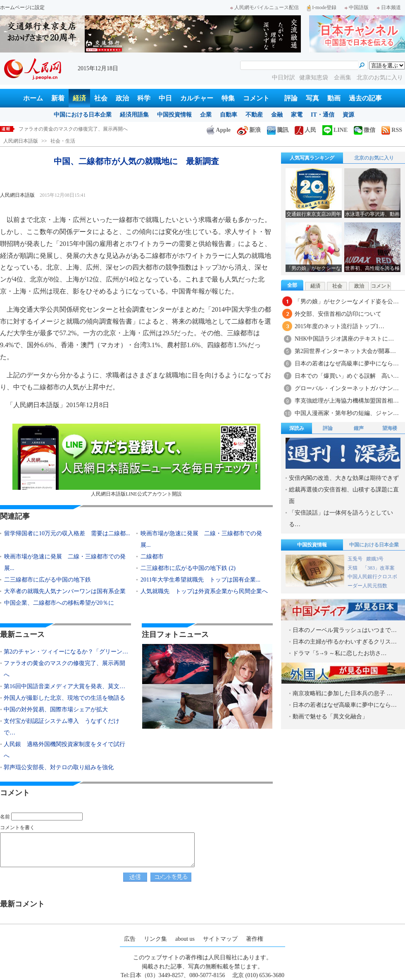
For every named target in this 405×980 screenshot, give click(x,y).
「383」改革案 (379, 568)
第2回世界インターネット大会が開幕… (345, 351)
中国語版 (357, 7)
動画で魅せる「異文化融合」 (330, 717)
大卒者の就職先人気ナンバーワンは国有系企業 (65, 591)
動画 (334, 98)
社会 (101, 98)
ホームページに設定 (22, 7)
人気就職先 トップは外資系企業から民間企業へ (204, 591)
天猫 (353, 568)
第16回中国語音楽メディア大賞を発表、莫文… (64, 686)
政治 (122, 98)
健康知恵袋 (314, 77)
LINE (335, 130)
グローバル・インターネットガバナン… (347, 388)
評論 (291, 98)
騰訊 (278, 130)
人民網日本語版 (21, 141)
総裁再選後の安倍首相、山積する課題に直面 (344, 495)
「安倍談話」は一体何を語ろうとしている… (341, 519)
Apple (219, 130)
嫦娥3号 (375, 559)
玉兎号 (355, 559)
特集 (228, 98)
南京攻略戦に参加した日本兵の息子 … (343, 693)
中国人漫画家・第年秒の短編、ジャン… (347, 413)
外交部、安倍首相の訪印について (338, 314)
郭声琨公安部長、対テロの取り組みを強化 (59, 767)
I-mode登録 (322, 7)
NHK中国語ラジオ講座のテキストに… (344, 339)
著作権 (255, 939)
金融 (277, 115)
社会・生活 (63, 141)
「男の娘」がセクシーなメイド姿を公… (347, 302)
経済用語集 (134, 115)
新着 (58, 98)
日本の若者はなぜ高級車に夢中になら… (347, 364)
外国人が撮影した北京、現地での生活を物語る (64, 698)
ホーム (33, 98)
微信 (364, 130)
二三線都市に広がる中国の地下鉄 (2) (188, 568)
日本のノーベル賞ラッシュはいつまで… (345, 630)
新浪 (249, 130)
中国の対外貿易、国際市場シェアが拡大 (56, 709)
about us (185, 939)
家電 (297, 115)
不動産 (254, 115)
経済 (79, 98)
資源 (348, 115)
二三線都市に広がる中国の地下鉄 (48, 580)
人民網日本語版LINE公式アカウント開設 (136, 460)
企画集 (343, 77)
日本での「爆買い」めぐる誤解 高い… (347, 376)
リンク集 (155, 939)
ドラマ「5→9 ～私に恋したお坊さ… (340, 653)
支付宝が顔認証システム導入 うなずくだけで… (62, 727)
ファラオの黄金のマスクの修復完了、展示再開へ (73, 129)
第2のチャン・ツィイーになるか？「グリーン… (66, 652)
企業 (206, 115)
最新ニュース (22, 634)
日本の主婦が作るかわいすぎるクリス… (345, 642)
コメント (256, 98)
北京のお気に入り (380, 77)
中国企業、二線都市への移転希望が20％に (59, 603)
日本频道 (389, 7)
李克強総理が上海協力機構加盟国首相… (347, 401)
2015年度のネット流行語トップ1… (339, 326)
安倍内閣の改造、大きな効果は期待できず (344, 478)
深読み (297, 428)
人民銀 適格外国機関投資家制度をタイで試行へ (64, 750)
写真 (312, 98)
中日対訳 (283, 77)
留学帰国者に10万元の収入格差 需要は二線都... (67, 533)
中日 (165, 98)
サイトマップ (220, 939)
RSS (392, 130)
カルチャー (197, 98)
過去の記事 (365, 98)
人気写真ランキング (312, 158)
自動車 (229, 115)
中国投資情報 (174, 115)
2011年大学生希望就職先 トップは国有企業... (200, 580)
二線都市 (152, 557)
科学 (144, 98)
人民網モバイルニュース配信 (264, 7)
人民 (305, 130)
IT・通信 (323, 115)
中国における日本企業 (83, 115)
